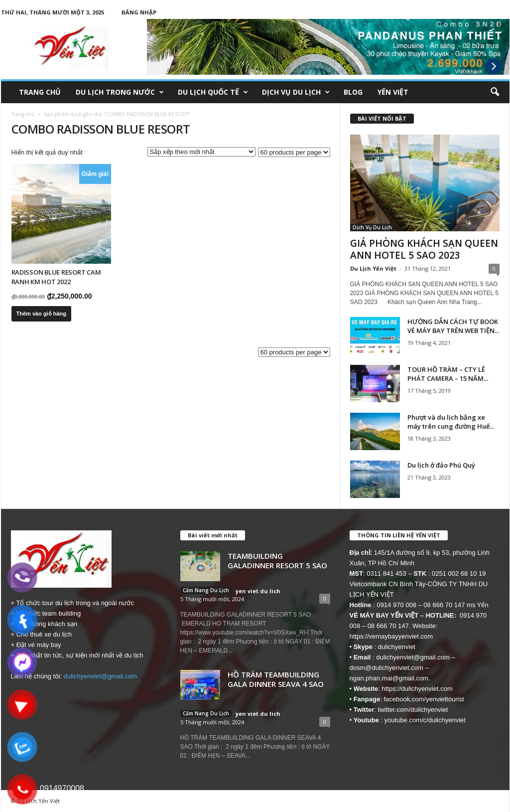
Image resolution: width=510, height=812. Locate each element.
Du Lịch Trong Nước (120, 92)
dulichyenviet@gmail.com (101, 676)
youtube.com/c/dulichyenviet (425, 720)
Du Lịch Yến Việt (373, 268)
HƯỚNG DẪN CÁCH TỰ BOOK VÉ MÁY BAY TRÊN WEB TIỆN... (453, 326)
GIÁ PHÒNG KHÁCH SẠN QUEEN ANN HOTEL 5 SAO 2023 (424, 249)
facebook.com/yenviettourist (424, 699)
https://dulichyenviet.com (417, 689)
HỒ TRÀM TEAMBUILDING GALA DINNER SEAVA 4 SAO (276, 679)
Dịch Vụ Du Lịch (296, 92)
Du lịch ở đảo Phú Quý (441, 465)
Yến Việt (393, 92)
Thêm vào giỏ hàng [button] (42, 314)
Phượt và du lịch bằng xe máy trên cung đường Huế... (451, 422)
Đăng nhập (139, 12)
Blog (353, 92)
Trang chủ (40, 92)
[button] (495, 92)
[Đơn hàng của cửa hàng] (201, 152)
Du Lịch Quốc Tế (213, 92)
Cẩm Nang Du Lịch (206, 590)
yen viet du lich (258, 591)
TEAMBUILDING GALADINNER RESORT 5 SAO (277, 561)
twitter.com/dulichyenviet (413, 710)
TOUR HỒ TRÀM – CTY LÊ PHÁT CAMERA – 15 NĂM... (448, 374)
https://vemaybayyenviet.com (391, 636)
